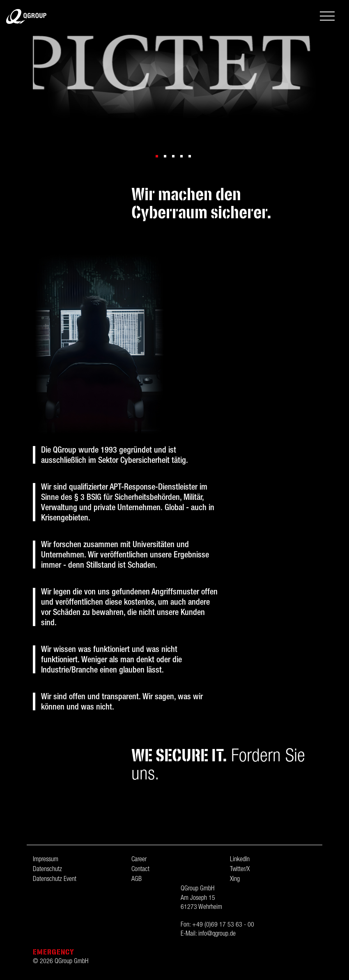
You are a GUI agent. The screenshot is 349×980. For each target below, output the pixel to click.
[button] (157, 156)
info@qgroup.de (217, 934)
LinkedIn (240, 860)
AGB (137, 880)
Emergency (54, 952)
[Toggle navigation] (327, 17)
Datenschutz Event (55, 880)
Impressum (46, 860)
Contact (140, 870)
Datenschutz (47, 870)
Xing (235, 880)
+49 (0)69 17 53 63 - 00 (223, 925)
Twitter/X (240, 870)
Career (139, 860)
